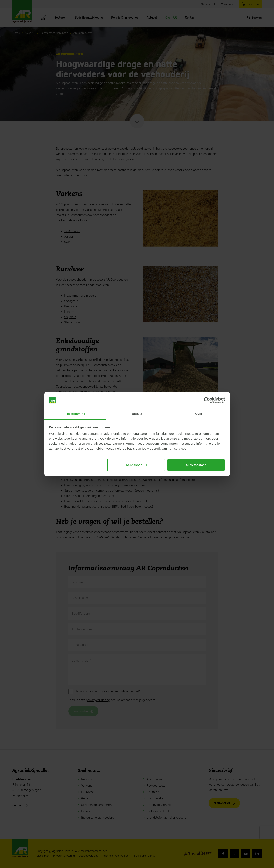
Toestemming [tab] (75, 414)
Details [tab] (137, 414)
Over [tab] (199, 414)
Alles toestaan (196, 465)
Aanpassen (136, 465)
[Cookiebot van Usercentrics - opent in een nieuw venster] (207, 400)
